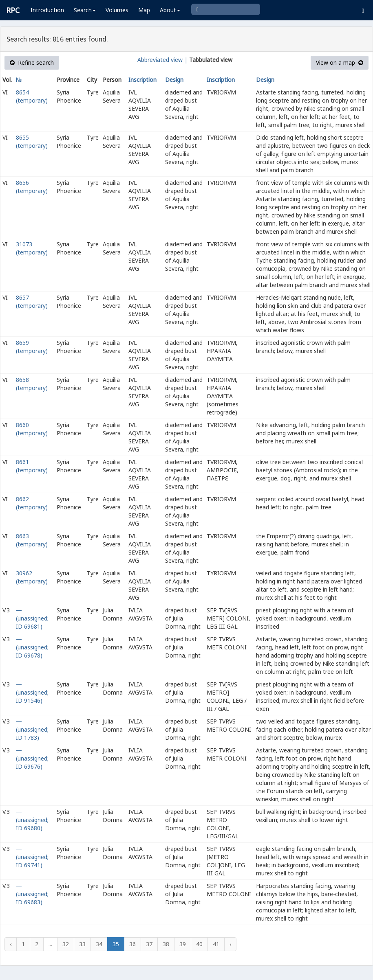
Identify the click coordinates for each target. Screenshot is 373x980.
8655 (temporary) (32, 141)
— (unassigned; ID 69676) (32, 758)
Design (174, 80)
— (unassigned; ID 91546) (32, 692)
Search (85, 10)
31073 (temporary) (32, 248)
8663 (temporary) (32, 540)
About (170, 10)
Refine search (32, 62)
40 (199, 944)
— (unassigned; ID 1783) (32, 729)
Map (144, 10)
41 (216, 944)
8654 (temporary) (32, 96)
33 (82, 944)
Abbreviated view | (162, 60)
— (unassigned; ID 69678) (32, 647)
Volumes (117, 10)
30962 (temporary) (32, 577)
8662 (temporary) (32, 503)
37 (149, 944)
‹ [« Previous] (11, 944)
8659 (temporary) (32, 347)
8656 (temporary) (32, 187)
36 (132, 944)
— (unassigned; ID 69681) (32, 618)
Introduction (47, 10)
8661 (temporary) (32, 466)
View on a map (340, 62)
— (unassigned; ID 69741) (32, 857)
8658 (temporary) (32, 384)
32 (66, 944)
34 (99, 944)
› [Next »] (230, 944)
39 (183, 944)
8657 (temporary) (32, 301)
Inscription (142, 80)
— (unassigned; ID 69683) (32, 894)
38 (166, 944)
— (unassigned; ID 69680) (32, 820)
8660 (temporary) (32, 429)
